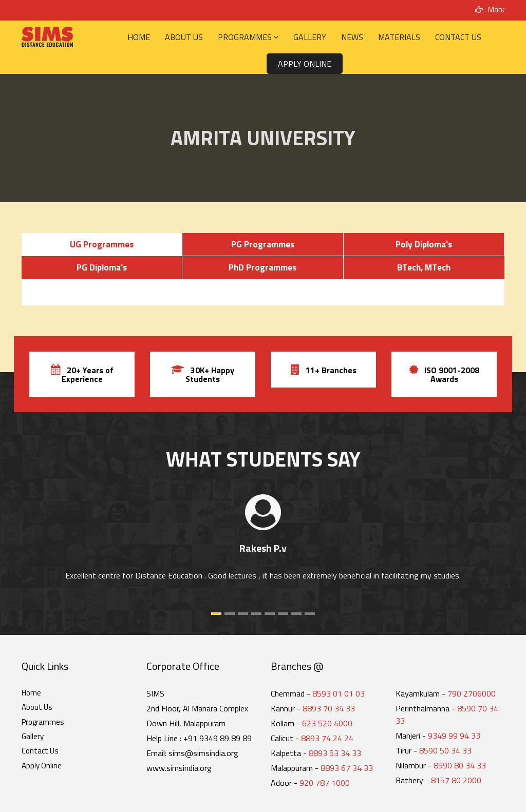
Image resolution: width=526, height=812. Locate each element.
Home (139, 37)
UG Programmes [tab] (102, 244)
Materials (399, 37)
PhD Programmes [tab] (262, 267)
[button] (216, 614)
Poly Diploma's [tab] (424, 244)
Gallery (310, 37)
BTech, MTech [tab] (424, 267)
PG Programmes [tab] (263, 244)
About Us (184, 37)
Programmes (245, 37)
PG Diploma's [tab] (102, 267)
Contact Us (458, 37)
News (352, 37)
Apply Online (305, 64)
